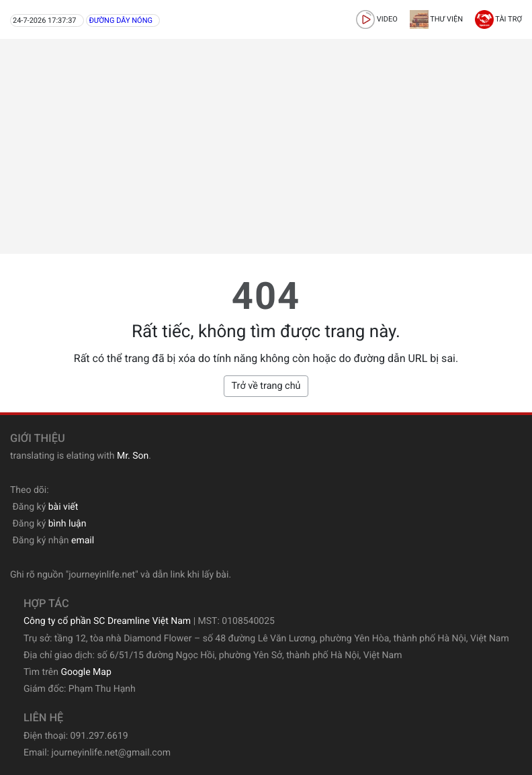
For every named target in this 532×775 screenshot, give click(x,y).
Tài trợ (498, 19)
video (377, 19)
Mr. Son (133, 456)
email (83, 541)
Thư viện (436, 19)
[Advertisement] (266, 146)
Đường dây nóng (121, 20)
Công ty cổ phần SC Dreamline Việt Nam (107, 621)
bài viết (63, 507)
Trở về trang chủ (266, 386)
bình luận (68, 524)
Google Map (86, 672)
